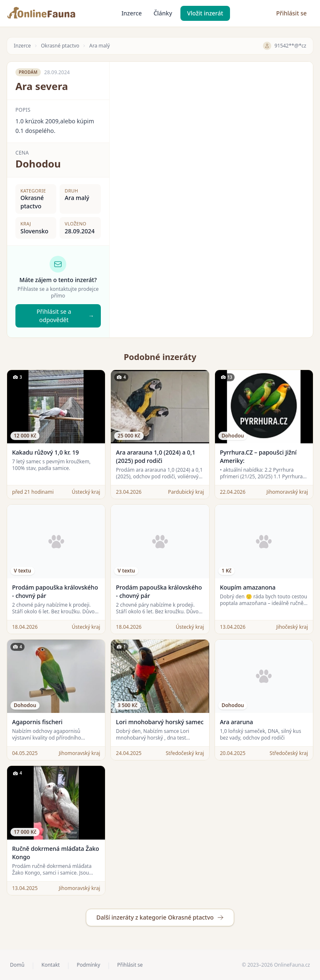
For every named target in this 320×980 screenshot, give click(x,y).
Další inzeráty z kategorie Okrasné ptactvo (160, 917)
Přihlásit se (291, 13)
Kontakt (50, 965)
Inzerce (131, 13)
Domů (17, 965)
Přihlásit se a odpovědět (65, 316)
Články (163, 13)
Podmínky (88, 965)
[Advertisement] (211, 120)
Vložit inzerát (205, 13)
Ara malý (99, 46)
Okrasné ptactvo (60, 46)
